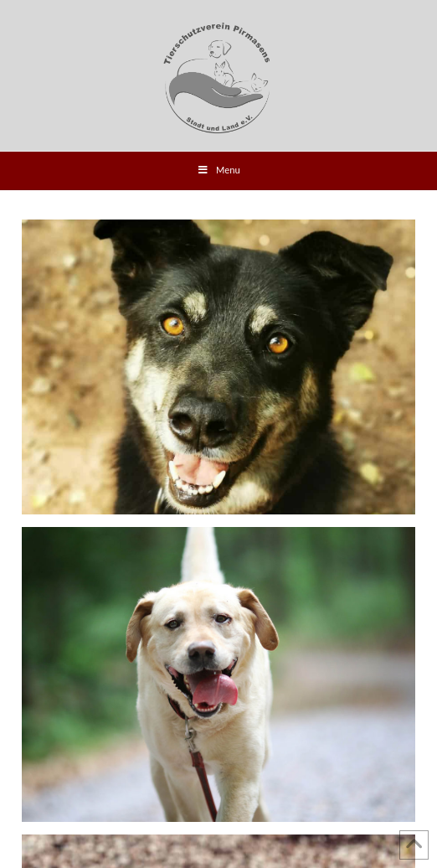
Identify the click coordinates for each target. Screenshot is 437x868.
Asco (218, 367)
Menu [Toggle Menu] (218, 170)
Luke (218, 675)
